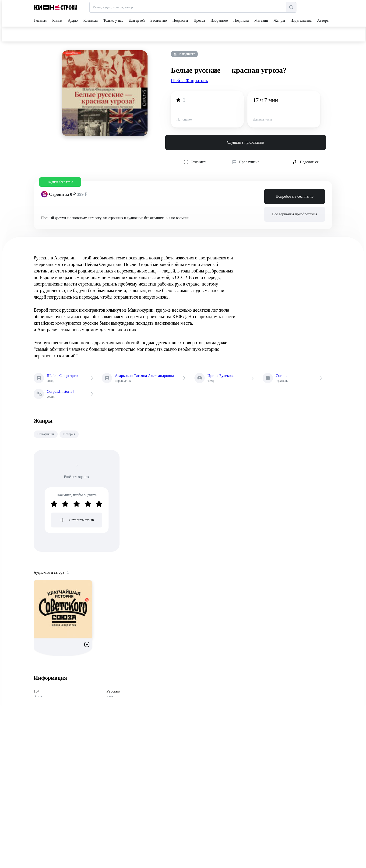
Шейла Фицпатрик (189, 80)
